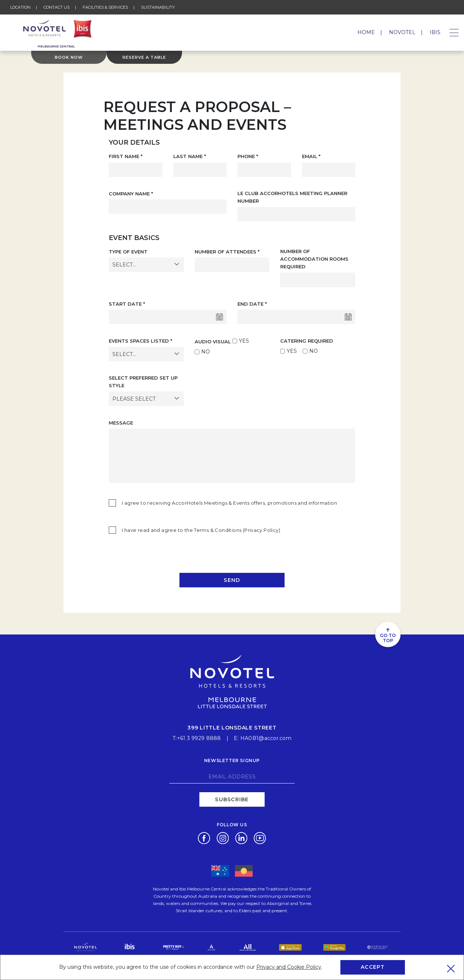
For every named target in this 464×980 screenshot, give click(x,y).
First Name (126, 156)
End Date (252, 304)
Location (20, 7)
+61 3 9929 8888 (199, 738)
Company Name (131, 194)
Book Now (69, 57)
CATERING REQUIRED (307, 341)
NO (206, 352)
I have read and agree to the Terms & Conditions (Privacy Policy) (201, 530)
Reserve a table (144, 57)
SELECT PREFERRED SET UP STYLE (143, 382)
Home (366, 32)
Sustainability (158, 7)
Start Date (127, 304)
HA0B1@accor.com (266, 738)
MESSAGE (121, 423)
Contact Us (57, 7)
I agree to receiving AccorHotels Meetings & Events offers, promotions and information (229, 503)
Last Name (190, 156)
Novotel (402, 32)
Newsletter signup (232, 760)
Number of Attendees (227, 252)
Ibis (435, 32)
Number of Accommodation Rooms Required (314, 259)
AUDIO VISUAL (213, 342)
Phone (248, 156)
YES (244, 341)
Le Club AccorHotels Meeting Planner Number (292, 197)
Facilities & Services (105, 7)
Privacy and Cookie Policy (289, 967)
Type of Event (128, 252)
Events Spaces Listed (140, 341)
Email (311, 156)
